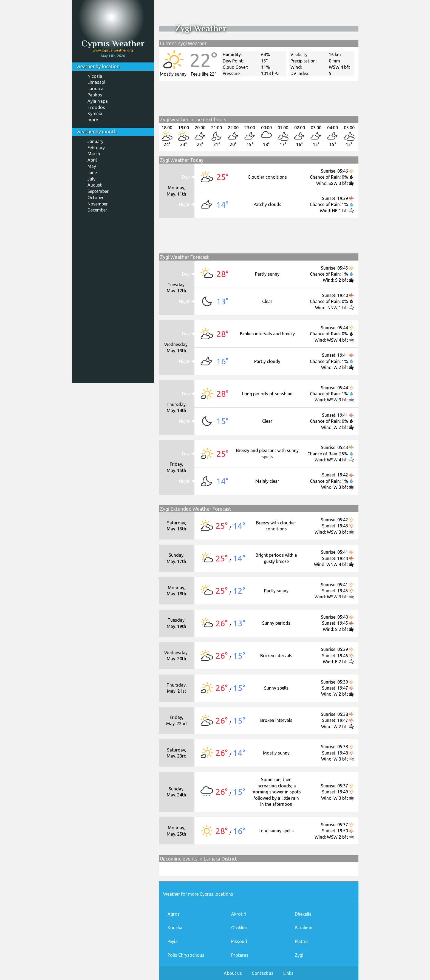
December (97, 210)
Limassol (96, 82)
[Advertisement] (113, 300)
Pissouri (239, 941)
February (96, 148)
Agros (174, 914)
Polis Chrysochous (186, 955)
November (98, 204)
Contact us (263, 973)
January (95, 141)
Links (288, 973)
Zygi (299, 955)
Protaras (240, 955)
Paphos (95, 95)
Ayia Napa (98, 101)
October (96, 198)
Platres (302, 941)
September (98, 191)
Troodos (96, 107)
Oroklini (239, 928)
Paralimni (304, 928)
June (92, 173)
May (92, 166)
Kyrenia (95, 113)
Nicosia (95, 76)
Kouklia (175, 928)
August (95, 185)
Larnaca (95, 88)
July (91, 179)
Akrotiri (239, 914)
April (92, 160)
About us (233, 973)
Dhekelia (303, 914)
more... (94, 120)
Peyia (173, 941)
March (94, 154)
